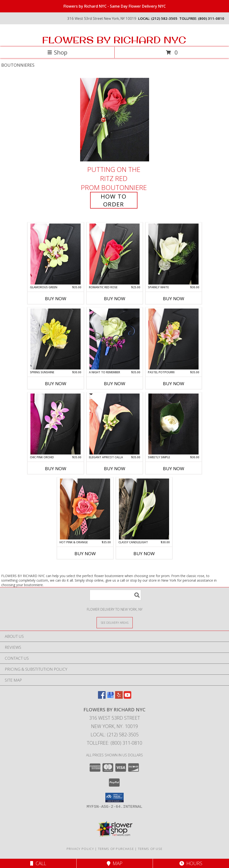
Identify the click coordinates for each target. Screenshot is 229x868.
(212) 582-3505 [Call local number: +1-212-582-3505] (164, 18)
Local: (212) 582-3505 (115, 735)
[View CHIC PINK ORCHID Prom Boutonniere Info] (56, 424)
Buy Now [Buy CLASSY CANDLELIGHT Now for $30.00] (144, 554)
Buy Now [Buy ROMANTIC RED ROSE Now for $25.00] (115, 299)
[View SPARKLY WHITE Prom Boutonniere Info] (173, 254)
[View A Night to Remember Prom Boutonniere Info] (114, 339)
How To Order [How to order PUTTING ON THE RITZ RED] (114, 200)
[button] (114, 798)
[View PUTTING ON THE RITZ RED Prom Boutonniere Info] (115, 120)
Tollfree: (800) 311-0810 (114, 743)
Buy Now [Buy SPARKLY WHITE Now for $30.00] (174, 299)
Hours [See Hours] (191, 863)
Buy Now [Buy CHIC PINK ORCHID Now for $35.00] (56, 469)
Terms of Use (150, 849)
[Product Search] (115, 595)
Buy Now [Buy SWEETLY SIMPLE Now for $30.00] (174, 469)
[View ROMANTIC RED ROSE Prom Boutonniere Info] (114, 254)
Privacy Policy (80, 849)
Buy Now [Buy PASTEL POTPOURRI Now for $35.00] (174, 384)
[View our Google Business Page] (110, 697)
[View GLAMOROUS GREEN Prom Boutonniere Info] (56, 254)
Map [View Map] (115, 863)
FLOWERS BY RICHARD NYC (114, 40)
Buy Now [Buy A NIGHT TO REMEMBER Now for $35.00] (115, 384)
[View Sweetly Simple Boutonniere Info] (173, 424)
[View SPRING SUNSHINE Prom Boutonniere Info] (56, 339)
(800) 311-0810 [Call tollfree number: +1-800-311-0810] (211, 18)
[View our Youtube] (127, 697)
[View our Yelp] (119, 697)
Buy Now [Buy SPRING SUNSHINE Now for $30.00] (56, 384)
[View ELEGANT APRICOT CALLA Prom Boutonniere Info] (114, 424)
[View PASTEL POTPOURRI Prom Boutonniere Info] (173, 339)
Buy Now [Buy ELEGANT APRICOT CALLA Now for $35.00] (115, 469)
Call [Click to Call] (38, 863)
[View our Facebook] (102, 697)
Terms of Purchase (116, 849)
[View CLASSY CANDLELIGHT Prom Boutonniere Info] (144, 509)
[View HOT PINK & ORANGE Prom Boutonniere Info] (85, 509)
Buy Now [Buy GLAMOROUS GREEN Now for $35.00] (56, 299)
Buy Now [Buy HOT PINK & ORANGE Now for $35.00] (85, 554)
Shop (57, 52)
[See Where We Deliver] (115, 622)
